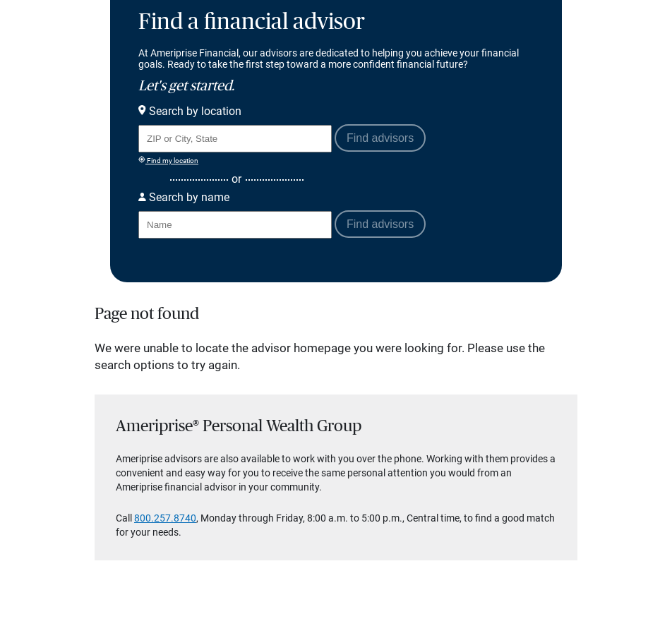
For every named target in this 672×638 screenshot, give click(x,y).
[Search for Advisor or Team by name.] (235, 225)
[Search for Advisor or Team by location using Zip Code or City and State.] (235, 139)
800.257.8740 (165, 518)
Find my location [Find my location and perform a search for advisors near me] (168, 160)
